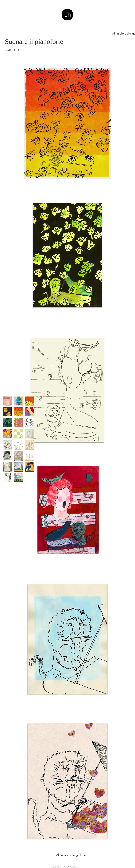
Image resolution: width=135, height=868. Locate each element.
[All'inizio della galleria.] (72, 855)
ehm (68, 18)
